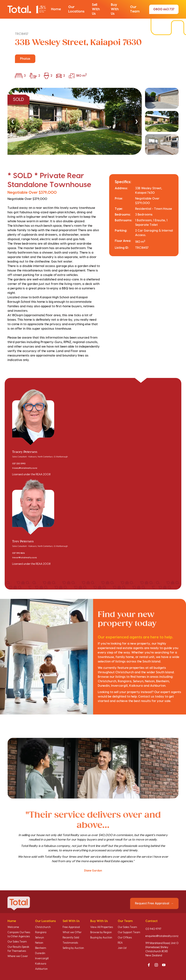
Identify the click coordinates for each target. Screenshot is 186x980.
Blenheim (41, 948)
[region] (93, 121)
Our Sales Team (17, 942)
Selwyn (40, 938)
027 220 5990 (19, 464)
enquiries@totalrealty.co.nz (162, 936)
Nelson (39, 943)
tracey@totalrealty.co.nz (25, 468)
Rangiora (41, 932)
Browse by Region (101, 932)
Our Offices (125, 938)
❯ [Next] (136, 121)
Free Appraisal (71, 927)
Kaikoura (41, 964)
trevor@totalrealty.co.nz (24, 558)
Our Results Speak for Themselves (18, 949)
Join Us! (122, 948)
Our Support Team (129, 932)
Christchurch (43, 927)
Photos (25, 59)
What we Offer (72, 932)
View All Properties (102, 927)
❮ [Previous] (13, 121)
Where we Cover (18, 956)
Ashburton (41, 969)
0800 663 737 (164, 9)
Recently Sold (71, 938)
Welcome (13, 927)
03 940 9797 (153, 929)
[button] (56, 9)
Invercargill (42, 959)
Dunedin (40, 953)
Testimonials (70, 943)
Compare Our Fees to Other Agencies (19, 935)
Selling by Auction (73, 948)
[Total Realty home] (27, 9)
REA (120, 943)
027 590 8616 (18, 553)
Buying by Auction (101, 938)
